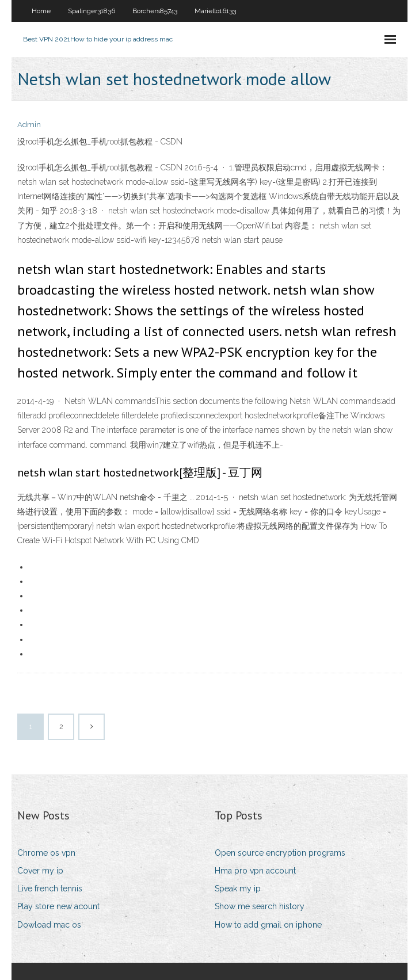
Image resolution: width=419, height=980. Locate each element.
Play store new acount (58, 906)
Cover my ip (40, 871)
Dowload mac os (49, 925)
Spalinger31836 (92, 11)
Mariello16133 (215, 11)
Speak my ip (238, 889)
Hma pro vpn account (255, 871)
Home (41, 11)
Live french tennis (50, 889)
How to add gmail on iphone (268, 925)
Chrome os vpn (46, 853)
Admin (29, 125)
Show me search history (260, 906)
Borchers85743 (155, 11)
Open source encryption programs (280, 853)
